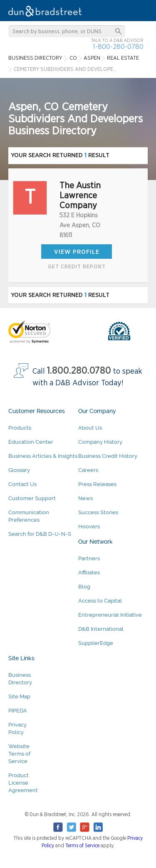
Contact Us (22, 484)
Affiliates (89, 573)
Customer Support (32, 498)
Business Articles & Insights (43, 456)
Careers (88, 470)
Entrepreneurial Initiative (110, 615)
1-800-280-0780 (118, 47)
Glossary (19, 470)
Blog (84, 587)
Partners (89, 558)
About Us (90, 428)
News (85, 498)
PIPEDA (18, 711)
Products (20, 428)
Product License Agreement (23, 783)
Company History (100, 442)
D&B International (101, 629)
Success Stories (98, 512)
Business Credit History (108, 456)
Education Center (31, 442)
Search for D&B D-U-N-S (40, 534)
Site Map (19, 697)
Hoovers (89, 526)
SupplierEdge (96, 643)
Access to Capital (100, 601)
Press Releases (97, 484)
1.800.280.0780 (79, 371)
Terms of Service (82, 846)
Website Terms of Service (19, 754)
